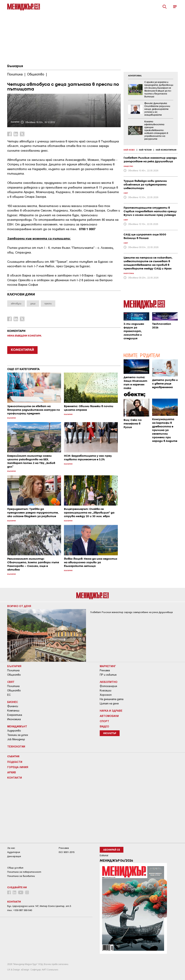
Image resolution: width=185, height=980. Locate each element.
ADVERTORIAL (135, 76)
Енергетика (15, 715)
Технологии (16, 746)
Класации (106, 690)
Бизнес (13, 702)
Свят (11, 682)
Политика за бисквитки (21, 876)
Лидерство (14, 731)
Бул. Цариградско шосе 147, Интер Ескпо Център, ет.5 (39, 906)
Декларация (14, 856)
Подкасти (15, 762)
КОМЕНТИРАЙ (22, 350)
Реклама (105, 670)
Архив (12, 772)
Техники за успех (18, 735)
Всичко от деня (19, 606)
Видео (104, 726)
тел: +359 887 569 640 (20, 910)
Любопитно (109, 682)
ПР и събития (108, 675)
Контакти (15, 778)
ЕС (9, 695)
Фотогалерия (108, 686)
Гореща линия (18, 767)
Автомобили (109, 716)
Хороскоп (106, 695)
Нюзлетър (110, 733)
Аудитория (14, 852)
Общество (14, 675)
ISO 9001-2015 (67, 852)
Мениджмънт (17, 726)
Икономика (14, 719)
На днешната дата (112, 699)
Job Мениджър (16, 739)
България (15, 66)
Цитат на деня (109, 704)
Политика (13, 670)
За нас (11, 848)
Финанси (13, 706)
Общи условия (15, 868)
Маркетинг (108, 666)
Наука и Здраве (111, 711)
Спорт (104, 721)
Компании (13, 711)
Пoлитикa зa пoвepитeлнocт (24, 872)
